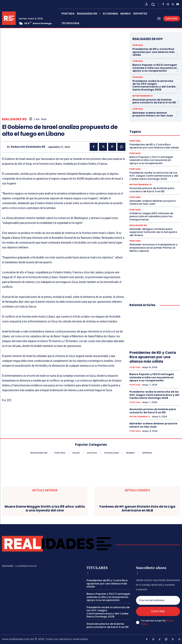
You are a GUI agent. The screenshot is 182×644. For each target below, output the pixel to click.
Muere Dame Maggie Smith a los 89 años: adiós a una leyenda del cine (45, 508)
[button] (153, 4)
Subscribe (158, 611)
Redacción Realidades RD (28, 147)
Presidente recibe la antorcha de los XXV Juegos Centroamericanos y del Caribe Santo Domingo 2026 (154, 85)
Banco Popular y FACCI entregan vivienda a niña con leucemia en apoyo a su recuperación (155, 68)
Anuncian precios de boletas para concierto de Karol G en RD (154, 101)
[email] (158, 600)
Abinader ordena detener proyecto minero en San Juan (153, 114)
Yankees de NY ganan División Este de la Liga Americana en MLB (137, 508)
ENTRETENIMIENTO (143, 96)
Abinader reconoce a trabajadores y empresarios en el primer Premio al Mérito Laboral (154, 248)
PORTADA (138, 45)
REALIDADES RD (14, 119)
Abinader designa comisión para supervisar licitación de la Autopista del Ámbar (153, 232)
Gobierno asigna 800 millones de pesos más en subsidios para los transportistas (151, 216)
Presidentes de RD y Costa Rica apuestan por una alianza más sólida (154, 52)
